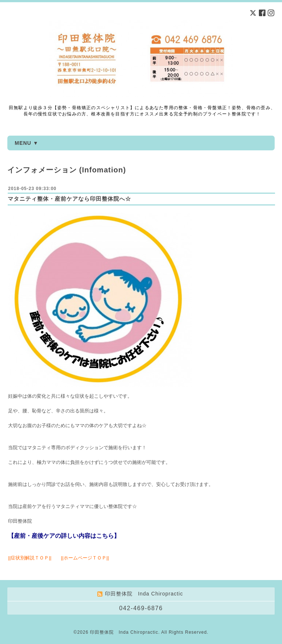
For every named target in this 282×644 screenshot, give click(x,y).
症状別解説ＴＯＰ (30, 558)
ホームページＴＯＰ (85, 558)
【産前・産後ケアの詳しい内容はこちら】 (64, 536)
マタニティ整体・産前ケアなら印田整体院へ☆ (69, 199)
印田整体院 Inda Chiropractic (124, 632)
